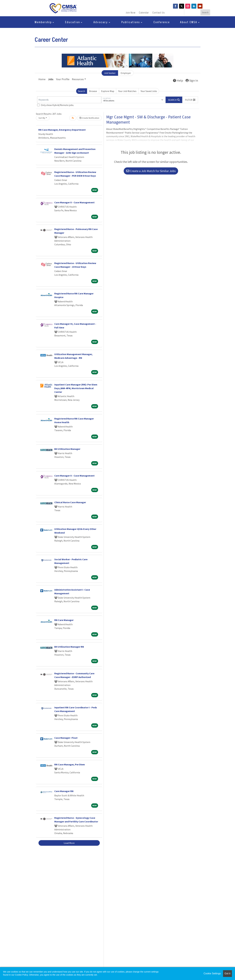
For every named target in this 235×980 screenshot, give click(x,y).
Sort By (42, 118)
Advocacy (101, 23)
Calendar (144, 13)
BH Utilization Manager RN (69, 647)
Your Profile (63, 79)
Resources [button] (78, 79)
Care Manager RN (64, 791)
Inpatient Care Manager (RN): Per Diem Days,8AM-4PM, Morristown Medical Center (76, 388)
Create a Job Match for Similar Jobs (151, 171)
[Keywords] (69, 100)
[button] (190, 100)
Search (82, 91)
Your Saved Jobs (149, 91)
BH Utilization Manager (67, 449)
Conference (162, 23)
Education (73, 23)
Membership (43, 23)
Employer (126, 73)
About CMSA (189, 23)
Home (42, 79)
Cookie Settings (212, 973)
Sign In (192, 80)
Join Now (131, 13)
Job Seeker (110, 73)
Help (178, 80)
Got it (227, 973)
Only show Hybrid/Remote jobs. (57, 105)
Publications (131, 23)
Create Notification (89, 118)
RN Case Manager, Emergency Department (62, 130)
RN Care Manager (64, 620)
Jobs (51, 79)
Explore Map (108, 91)
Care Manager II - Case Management (74, 202)
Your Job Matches (127, 91)
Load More (69, 843)
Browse (93, 91)
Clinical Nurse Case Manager (70, 502)
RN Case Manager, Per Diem (70, 764)
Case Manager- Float (66, 738)
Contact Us (159, 13)
